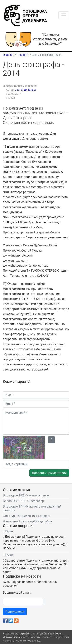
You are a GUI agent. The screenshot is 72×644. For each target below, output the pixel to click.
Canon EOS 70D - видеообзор (23, 501)
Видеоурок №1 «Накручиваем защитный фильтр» (32, 508)
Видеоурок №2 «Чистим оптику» (26, 495)
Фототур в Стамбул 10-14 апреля (26, 516)
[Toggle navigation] (64, 15)
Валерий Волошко (41, 637)
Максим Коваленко (28, 641)
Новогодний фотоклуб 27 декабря (27, 521)
